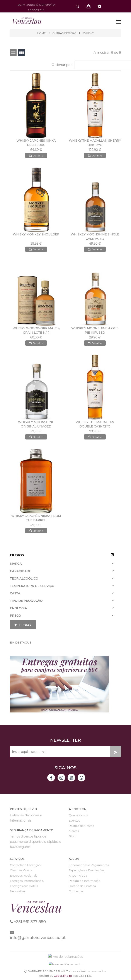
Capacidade (21, 572)
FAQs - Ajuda (78, 877)
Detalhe (36, 157)
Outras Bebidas (65, 33)
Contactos (76, 892)
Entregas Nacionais (24, 877)
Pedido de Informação (85, 882)
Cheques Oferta (21, 872)
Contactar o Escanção (25, 866)
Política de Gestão (82, 827)
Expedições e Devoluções (87, 872)
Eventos (75, 822)
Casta (15, 595)
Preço (16, 617)
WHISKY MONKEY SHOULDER (36, 236)
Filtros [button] (17, 556)
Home (41, 33)
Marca (16, 565)
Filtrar (23, 626)
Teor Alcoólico (24, 580)
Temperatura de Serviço (32, 587)
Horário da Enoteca (83, 887)
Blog (72, 838)
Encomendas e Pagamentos (89, 866)
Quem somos (78, 817)
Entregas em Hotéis (24, 887)
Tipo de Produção (26, 602)
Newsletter (18, 892)
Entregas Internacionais (27, 882)
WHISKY (88, 33)
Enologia (19, 609)
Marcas (74, 832)
